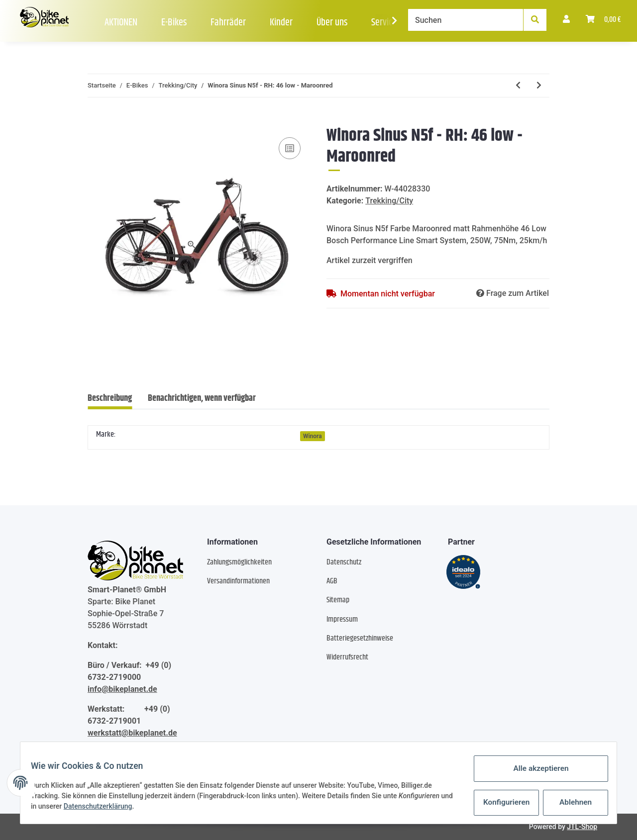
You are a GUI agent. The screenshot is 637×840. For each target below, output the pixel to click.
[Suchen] (466, 20)
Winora (313, 436)
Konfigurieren (502, 803)
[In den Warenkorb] (96, 120)
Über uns (332, 23)
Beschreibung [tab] (110, 398)
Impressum (342, 619)
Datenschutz (344, 562)
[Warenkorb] (603, 20)
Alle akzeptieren (535, 770)
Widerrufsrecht (347, 657)
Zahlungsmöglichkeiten (239, 562)
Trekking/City (389, 201)
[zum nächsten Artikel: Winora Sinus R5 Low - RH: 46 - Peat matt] (539, 86)
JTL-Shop (582, 827)
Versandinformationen (238, 581)
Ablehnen (570, 803)
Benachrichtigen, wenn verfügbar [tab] (202, 398)
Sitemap (338, 600)
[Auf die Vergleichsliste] (290, 148)
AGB (332, 581)
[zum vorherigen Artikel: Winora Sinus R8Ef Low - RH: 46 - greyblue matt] (518, 86)
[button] (566, 20)
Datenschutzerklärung (117, 808)
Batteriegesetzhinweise (360, 638)
